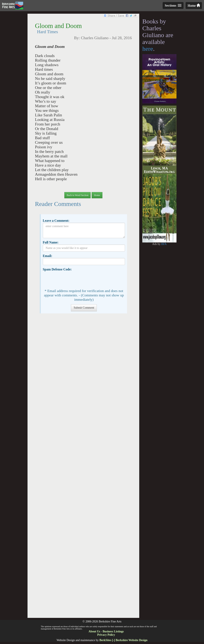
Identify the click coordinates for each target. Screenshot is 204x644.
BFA (164, 244)
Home (194, 5)
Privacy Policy (106, 635)
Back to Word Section (77, 195)
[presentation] (74, 280)
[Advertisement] (83, 468)
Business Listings (113, 631)
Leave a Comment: (56, 221)
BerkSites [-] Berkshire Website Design (123, 640)
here (148, 49)
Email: (47, 256)
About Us (94, 631)
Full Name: (50, 242)
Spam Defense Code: (57, 269)
